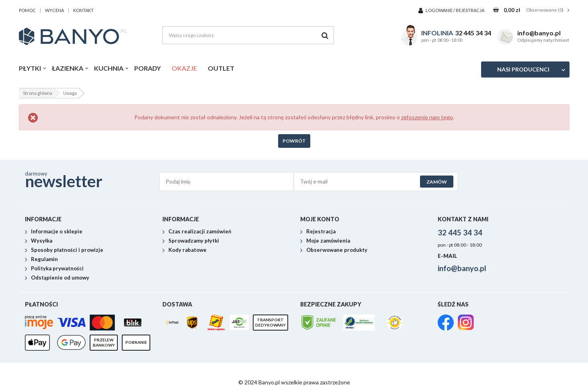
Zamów (437, 182)
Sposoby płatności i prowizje (67, 250)
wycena (54, 10)
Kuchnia (109, 68)
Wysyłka (42, 241)
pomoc (27, 10)
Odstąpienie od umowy (60, 278)
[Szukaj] (325, 35)
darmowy (92, 179)
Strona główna (38, 93)
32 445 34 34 (473, 33)
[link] (446, 323)
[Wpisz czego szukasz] (248, 35)
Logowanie (439, 10)
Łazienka (68, 68)
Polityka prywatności (57, 269)
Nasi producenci (523, 69)
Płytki (30, 68)
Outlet (221, 68)
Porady (148, 68)
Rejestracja (470, 10)
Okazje (184, 68)
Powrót (294, 141)
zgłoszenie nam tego (427, 117)
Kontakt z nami (463, 219)
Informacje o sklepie (57, 232)
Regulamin (44, 259)
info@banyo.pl (539, 33)
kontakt (83, 10)
